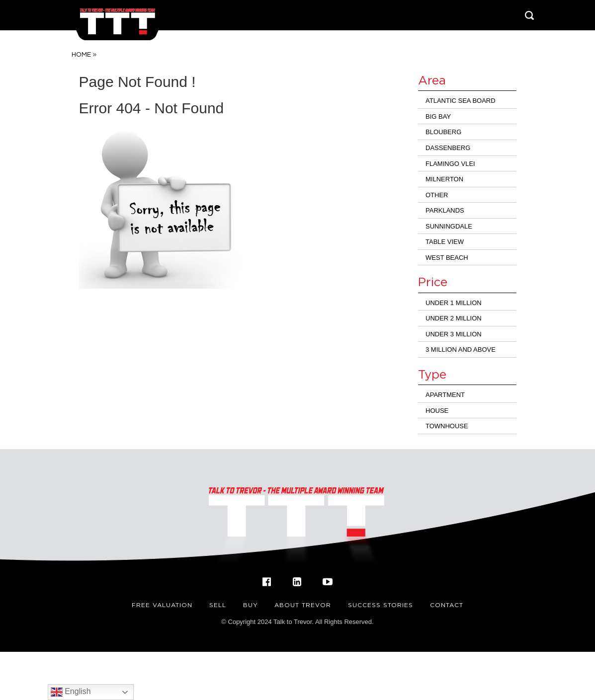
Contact (447, 605)
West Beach (447, 258)
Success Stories (381, 605)
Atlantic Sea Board (461, 101)
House (437, 411)
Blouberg (443, 132)
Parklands (445, 210)
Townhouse (447, 426)
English (71, 692)
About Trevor (303, 605)
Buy (251, 605)
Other (437, 195)
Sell (218, 605)
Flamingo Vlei (450, 164)
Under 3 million (454, 334)
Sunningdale (449, 226)
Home (81, 54)
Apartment (445, 395)
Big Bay (438, 117)
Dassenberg (448, 148)
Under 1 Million (454, 303)
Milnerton (444, 179)
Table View (445, 242)
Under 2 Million (454, 318)
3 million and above (461, 350)
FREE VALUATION (162, 605)
